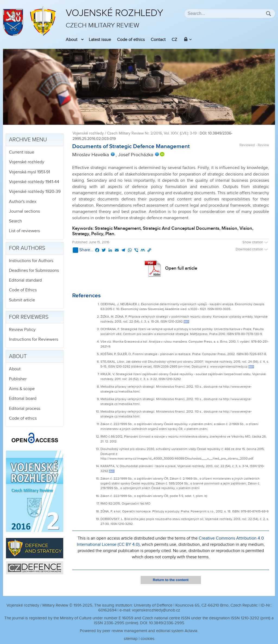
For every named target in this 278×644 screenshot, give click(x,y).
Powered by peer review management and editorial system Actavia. (139, 631)
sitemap (131, 639)
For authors (27, 248)
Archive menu (28, 140)
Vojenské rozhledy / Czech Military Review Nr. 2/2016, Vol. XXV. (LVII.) (130, 133)
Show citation (256, 242)
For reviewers (29, 317)
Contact (158, 40)
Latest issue (100, 40)
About (72, 40)
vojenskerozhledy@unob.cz (156, 610)
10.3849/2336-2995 (167, 623)
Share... (83, 250)
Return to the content (171, 580)
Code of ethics (131, 40)
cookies (148, 639)
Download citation (252, 249)
